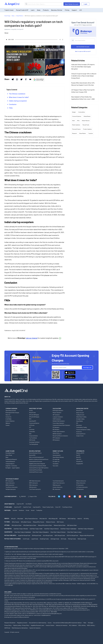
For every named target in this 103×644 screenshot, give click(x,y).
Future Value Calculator (58, 423)
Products (46, 10)
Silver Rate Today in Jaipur (74, 532)
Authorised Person (81, 434)
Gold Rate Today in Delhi (36, 529)
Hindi (73, 121)
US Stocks (32, 425)
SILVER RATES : (9, 532)
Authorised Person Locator (36, 472)
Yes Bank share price (11, 489)
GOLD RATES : (8, 529)
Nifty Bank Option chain (30, 525)
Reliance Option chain (60, 525)
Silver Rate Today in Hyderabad (23, 532)
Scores (50, 623)
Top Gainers (56, 464)
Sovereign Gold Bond (34, 442)
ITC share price (80, 485)
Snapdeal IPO (80, 464)
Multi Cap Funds (82, 539)
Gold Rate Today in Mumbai (21, 529)
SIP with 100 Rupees (34, 415)
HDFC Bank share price (35, 481)
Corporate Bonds (33, 436)
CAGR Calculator (57, 419)
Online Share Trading (81, 417)
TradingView (39, 510)
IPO (77, 423)
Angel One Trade (27, 507)
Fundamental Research (11, 459)
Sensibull (15, 510)
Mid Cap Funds (72, 539)
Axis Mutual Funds (48, 535)
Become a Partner (57, 10)
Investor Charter (50, 625)
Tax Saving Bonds (34, 444)
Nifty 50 (13, 519)
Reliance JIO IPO (80, 453)
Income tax (79, 432)
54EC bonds (32, 440)
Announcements (57, 455)
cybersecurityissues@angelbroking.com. (52, 613)
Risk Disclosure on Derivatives (20, 628)
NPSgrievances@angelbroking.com (13, 612)
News (39, 10)
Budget (74, 112)
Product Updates (87, 129)
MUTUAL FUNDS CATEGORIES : (13, 539)
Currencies (32, 429)
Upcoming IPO (33, 421)
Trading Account (80, 415)
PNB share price (57, 485)
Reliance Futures (51, 522)
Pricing (67, 10)
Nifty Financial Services (31, 519)
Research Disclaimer (10, 623)
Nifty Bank (20, 519)
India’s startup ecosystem (18, 101)
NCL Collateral (73, 625)
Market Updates (76, 125)
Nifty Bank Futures (26, 522)
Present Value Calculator (59, 432)
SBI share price (33, 487)
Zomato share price (57, 487)
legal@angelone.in (46, 615)
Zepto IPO (79, 459)
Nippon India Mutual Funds (87, 535)
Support (74, 10)
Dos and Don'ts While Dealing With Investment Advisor (67, 623)
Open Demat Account (72, 4)
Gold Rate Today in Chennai (51, 529)
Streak (27, 510)
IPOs (78, 121)
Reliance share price (81, 481)
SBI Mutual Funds (37, 535)
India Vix (80, 519)
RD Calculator (56, 429)
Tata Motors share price (12, 487)
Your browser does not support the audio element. (35, 40)
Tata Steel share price (58, 481)
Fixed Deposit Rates (67, 507)
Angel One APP (18, 507)
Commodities (82, 112)
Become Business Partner (35, 453)
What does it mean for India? (19, 97)
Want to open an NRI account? (83, 51)
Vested (33, 510)
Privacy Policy (8, 625)
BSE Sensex (63, 519)
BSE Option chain (72, 525)
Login (85, 4)
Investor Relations (10, 421)
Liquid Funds (35, 539)
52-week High (56, 459)
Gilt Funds (64, 539)
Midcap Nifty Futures (39, 522)
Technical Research (10, 461)
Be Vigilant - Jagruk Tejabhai (13, 468)
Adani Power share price (59, 483)
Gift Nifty (86, 519)
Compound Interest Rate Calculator (61, 425)
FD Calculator (56, 427)
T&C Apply (90, 623)
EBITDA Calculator (57, 434)
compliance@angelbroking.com (46, 610)
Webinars (8, 423)
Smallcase (21, 510)
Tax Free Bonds (33, 438)
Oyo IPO (78, 455)
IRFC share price (10, 481)
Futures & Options (77, 116)
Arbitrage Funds (55, 539)
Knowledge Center (10, 453)
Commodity (32, 432)
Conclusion (13, 104)
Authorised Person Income (36, 461)
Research (74, 133)
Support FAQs (32, 496)
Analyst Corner (80, 436)
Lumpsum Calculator (58, 417)
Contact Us (8, 417)
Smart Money (9, 455)
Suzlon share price (10, 483)
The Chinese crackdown (17, 94)
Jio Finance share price (82, 487)
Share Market (83, 133)
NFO (30, 419)
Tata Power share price (35, 489)
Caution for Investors (35, 628)
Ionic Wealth (29, 504)
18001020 (23, 496)
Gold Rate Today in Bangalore (86, 529)
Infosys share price (81, 483)
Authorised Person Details (36, 470)
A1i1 (81, 10)
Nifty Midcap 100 (53, 519)
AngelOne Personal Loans (37, 625)
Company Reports (10, 464)
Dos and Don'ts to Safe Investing (38, 623)
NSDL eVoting (91, 625)
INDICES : (7, 518)
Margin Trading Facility (48, 507)
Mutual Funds (86, 125)
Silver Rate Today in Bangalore (41, 532)
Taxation (91, 133)
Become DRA (32, 455)
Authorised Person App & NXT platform (39, 468)
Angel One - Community (11, 466)
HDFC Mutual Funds (60, 535)
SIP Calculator (56, 415)
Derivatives (79, 425)
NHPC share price (33, 483)
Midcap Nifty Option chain (45, 525)
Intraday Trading (80, 419)
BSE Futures (60, 522)
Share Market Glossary (58, 457)
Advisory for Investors (62, 625)
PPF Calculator (56, 438)
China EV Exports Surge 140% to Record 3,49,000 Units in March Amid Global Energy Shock (84, 76)
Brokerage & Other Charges (12, 413)
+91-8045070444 (31, 613)
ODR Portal (7, 628)
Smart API (58, 507)
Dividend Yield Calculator (59, 421)
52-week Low (56, 461)
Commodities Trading (82, 427)
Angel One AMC (20, 504)
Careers (8, 425)
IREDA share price (10, 485)
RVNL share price (33, 485)
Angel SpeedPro (37, 507)
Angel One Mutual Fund (24, 535)
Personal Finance (76, 129)
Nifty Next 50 (43, 519)
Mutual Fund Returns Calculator (60, 436)
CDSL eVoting (82, 625)
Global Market (87, 116)
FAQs (11, 108)
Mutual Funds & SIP (22, 10)
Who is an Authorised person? (36, 457)
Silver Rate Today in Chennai (58, 532)
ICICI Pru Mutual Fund (72, 535)
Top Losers (55, 466)
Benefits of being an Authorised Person (39, 459)
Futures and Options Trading (83, 430)
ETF (30, 427)
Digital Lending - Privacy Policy (21, 625)
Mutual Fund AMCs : (11, 535)
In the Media (8, 419)
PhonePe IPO (79, 461)
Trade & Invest (9, 10)
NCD (30, 434)
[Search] (43, 4)
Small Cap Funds (44, 539)
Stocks (31, 410)
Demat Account (80, 413)
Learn (33, 10)
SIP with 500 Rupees (34, 417)
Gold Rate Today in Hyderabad (68, 529)
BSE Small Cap (72, 519)
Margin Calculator (57, 413)
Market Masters (86, 121)
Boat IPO (78, 457)
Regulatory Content (22, 623)
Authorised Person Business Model (38, 466)
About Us (8, 415)
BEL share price (56, 489)
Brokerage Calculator (58, 410)
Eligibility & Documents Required (37, 464)
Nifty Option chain (17, 525)
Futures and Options (34, 423)
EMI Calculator (56, 440)
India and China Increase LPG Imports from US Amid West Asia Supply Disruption (83, 67)
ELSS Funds (26, 539)
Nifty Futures (15, 522)
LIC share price (80, 489)
